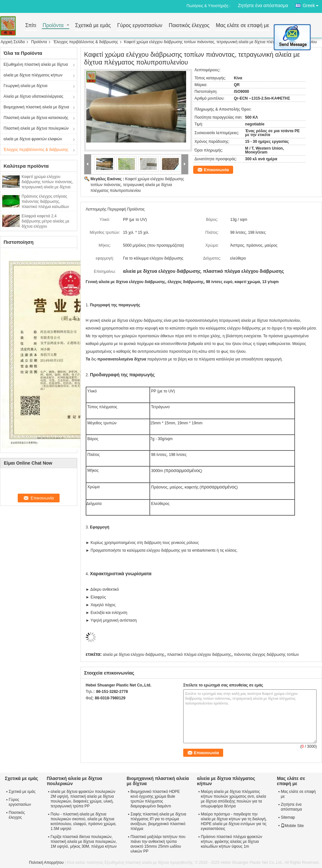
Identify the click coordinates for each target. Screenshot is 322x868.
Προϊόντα (53, 26)
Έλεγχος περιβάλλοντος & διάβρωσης (86, 42)
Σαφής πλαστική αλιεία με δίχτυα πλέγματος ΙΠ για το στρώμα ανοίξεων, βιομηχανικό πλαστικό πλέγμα (158, 821)
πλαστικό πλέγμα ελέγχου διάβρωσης (199, 655)
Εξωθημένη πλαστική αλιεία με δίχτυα (36, 64)
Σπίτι (31, 26)
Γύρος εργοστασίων (140, 26)
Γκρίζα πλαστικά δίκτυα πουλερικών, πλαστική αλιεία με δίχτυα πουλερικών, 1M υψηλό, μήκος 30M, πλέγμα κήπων (84, 842)
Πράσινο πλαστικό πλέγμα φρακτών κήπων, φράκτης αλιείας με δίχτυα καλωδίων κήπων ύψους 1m (232, 842)
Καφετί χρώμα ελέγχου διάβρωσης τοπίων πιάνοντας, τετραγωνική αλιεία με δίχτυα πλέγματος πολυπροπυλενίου (137, 185)
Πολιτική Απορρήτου (46, 863)
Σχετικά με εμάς (93, 26)
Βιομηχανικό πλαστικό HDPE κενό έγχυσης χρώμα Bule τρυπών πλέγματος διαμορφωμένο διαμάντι (155, 799)
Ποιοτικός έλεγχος (189, 26)
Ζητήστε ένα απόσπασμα (263, 5)
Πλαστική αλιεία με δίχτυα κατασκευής (36, 118)
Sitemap (288, 817)
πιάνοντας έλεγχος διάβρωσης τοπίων (266, 655)
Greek (312, 4)
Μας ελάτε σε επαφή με (242, 26)
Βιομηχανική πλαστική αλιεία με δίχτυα (36, 107)
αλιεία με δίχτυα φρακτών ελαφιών (33, 139)
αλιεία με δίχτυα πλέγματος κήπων (33, 75)
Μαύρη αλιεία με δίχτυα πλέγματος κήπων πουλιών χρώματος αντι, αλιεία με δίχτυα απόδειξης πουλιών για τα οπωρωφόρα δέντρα (233, 799)
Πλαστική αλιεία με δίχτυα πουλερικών (36, 128)
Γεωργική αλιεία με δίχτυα (25, 86)
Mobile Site (292, 826)
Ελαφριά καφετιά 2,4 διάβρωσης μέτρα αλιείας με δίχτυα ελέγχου (46, 221)
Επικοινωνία (216, 170)
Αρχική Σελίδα (13, 42)
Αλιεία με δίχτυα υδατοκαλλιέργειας (33, 96)
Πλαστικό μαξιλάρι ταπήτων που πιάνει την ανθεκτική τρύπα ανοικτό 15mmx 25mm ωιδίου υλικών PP (158, 844)
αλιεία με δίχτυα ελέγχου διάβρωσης (133, 655)
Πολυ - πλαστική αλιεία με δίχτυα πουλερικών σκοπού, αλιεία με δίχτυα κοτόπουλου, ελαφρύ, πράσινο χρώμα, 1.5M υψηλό (83, 821)
